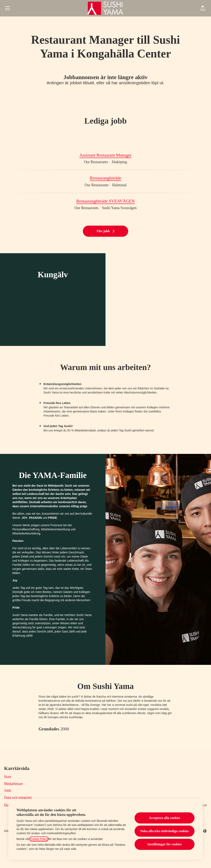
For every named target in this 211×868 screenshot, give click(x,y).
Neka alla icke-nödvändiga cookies (165, 831)
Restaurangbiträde (106, 178)
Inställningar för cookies (165, 844)
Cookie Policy (39, 839)
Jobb (8, 791)
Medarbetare (13, 784)
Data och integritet (18, 798)
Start (8, 777)
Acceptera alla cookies (164, 818)
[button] (203, 8)
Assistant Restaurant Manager (105, 155)
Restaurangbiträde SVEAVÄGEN (105, 201)
